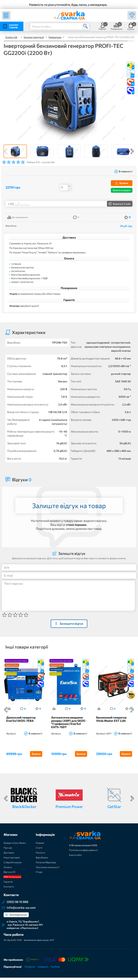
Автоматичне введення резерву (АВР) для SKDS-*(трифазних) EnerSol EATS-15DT (69, 725)
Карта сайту (75, 857)
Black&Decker (24, 809)
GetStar (114, 809)
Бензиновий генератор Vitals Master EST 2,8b (111, 721)
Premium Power (69, 809)
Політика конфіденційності (83, 853)
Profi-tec (126, 226)
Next (132, 151)
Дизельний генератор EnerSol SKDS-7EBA (21, 721)
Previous (6, 151)
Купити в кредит (122, 190)
